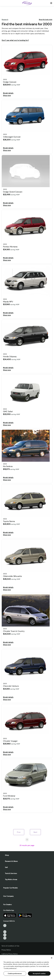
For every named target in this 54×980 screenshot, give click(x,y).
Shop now (7, 95)
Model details (8, 93)
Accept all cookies (39, 973)
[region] (27, 967)
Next (35, 832)
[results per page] (27, 845)
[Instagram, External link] (5, 935)
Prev (19, 832)
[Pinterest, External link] (5, 938)
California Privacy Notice (10, 954)
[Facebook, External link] (5, 929)
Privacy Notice (6, 950)
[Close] (52, 958)
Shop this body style (46, 20)
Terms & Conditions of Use (10, 946)
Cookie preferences (15, 973)
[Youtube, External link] (5, 932)
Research (5, 20)
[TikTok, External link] (5, 926)
